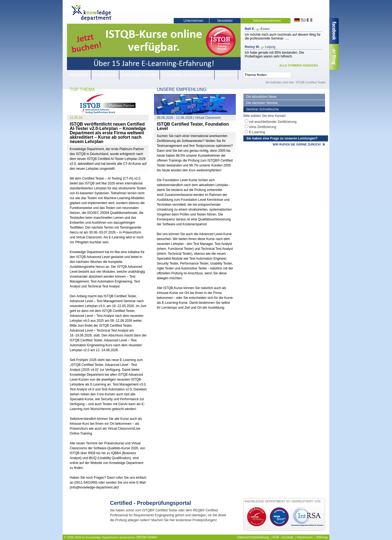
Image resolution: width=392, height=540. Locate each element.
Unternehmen (193, 21)
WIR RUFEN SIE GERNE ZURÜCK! (297, 144)
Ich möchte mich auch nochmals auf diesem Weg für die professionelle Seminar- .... (283, 37)
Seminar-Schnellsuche (262, 109)
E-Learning (105, 75)
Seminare (79, 75)
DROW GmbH (146, 537)
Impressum (305, 537)
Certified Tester (140, 75)
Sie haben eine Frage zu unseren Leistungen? (282, 138)
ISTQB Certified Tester (311, 82)
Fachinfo (227, 75)
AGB (275, 537)
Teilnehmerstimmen (267, 21)
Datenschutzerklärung (253, 537)
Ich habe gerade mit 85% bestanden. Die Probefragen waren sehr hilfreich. (274, 54)
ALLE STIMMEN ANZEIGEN (299, 65)
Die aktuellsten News (261, 97)
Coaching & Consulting (187, 75)
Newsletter (225, 21)
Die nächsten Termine (262, 103)
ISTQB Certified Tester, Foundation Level (193, 126)
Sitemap (322, 537)
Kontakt (288, 537)
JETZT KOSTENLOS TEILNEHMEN (205, 528)
